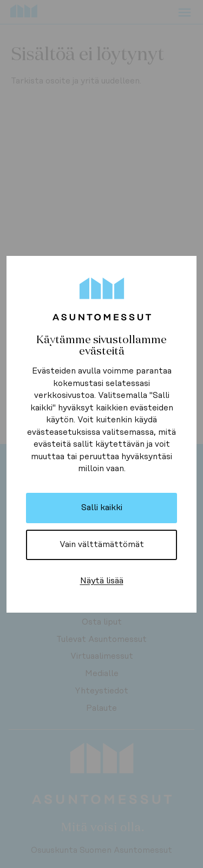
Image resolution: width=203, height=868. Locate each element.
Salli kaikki (102, 508)
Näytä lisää (102, 581)
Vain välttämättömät (102, 545)
